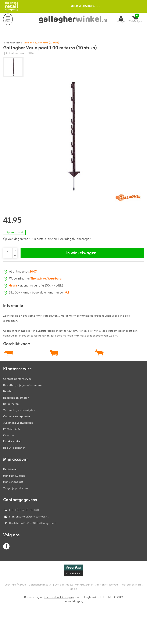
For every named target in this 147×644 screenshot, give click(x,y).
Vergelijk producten (15, 515)
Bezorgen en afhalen (16, 425)
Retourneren (11, 431)
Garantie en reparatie (17, 443)
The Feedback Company (59, 624)
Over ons (9, 462)
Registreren (10, 496)
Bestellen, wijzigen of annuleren (23, 412)
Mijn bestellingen (14, 503)
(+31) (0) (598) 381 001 (21, 537)
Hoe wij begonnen (14, 475)
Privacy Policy (12, 456)
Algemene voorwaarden (18, 450)
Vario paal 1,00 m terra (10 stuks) (41, 43)
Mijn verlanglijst (13, 509)
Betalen (8, 418)
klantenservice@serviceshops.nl (26, 543)
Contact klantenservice (17, 406)
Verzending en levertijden (19, 437)
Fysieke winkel (12, 468)
